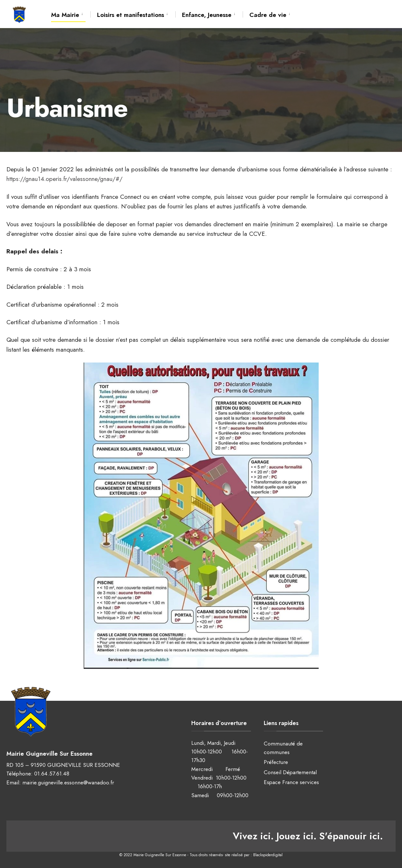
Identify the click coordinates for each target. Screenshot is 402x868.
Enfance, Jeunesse (207, 15)
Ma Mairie (65, 15)
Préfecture (276, 762)
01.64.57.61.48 (52, 774)
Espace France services (291, 782)
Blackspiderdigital (268, 855)
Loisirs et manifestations (131, 15)
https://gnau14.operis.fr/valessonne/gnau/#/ (64, 179)
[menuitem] (71, 14)
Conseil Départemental (290, 772)
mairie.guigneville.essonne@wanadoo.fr (68, 782)
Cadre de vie (268, 15)
